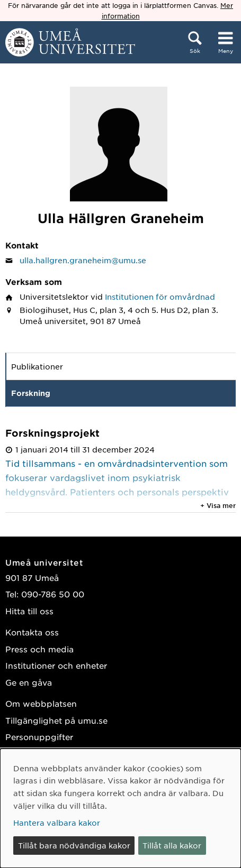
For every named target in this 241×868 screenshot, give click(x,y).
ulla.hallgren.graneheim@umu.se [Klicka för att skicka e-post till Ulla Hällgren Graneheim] (83, 260)
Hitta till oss (29, 611)
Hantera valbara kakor (57, 823)
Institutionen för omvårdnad (160, 297)
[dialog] (120, 808)
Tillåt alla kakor (172, 845)
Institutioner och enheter (56, 665)
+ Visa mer (218, 505)
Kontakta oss (32, 632)
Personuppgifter (39, 737)
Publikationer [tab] (37, 366)
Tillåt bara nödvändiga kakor (74, 845)
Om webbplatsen (41, 703)
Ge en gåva (29, 682)
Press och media (39, 649)
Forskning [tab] (31, 393)
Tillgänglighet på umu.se (56, 720)
